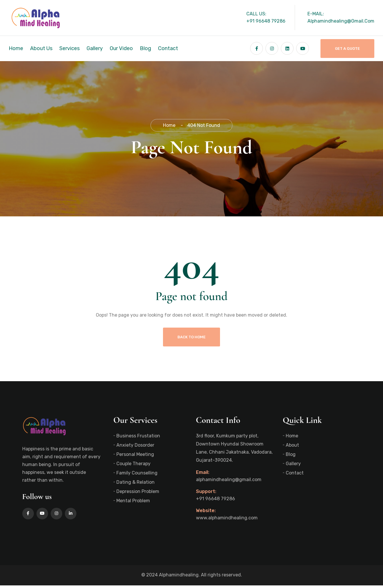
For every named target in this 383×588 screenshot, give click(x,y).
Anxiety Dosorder (135, 448)
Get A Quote (347, 49)
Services (69, 48)
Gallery (95, 48)
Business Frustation (138, 438)
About (292, 448)
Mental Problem (133, 503)
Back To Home (191, 340)
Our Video (121, 48)
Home (16, 48)
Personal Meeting (135, 457)
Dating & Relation (135, 485)
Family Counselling (137, 475)
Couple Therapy (133, 466)
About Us (41, 48)
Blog (145, 48)
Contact (168, 48)
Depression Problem (138, 494)
